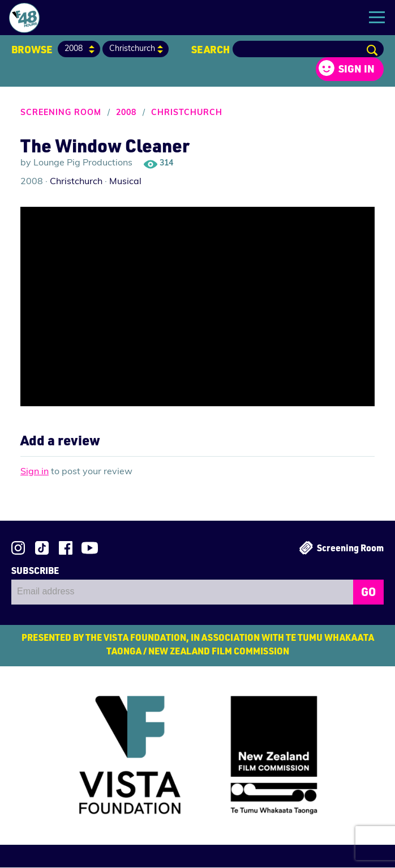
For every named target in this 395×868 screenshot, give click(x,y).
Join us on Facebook (66, 548)
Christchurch (187, 114)
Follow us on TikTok (42, 548)
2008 (126, 114)
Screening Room (61, 114)
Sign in (357, 69)
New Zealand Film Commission (287, 760)
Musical (125, 182)
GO (368, 592)
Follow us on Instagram (18, 548)
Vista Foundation (116, 758)
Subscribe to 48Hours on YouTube (90, 548)
